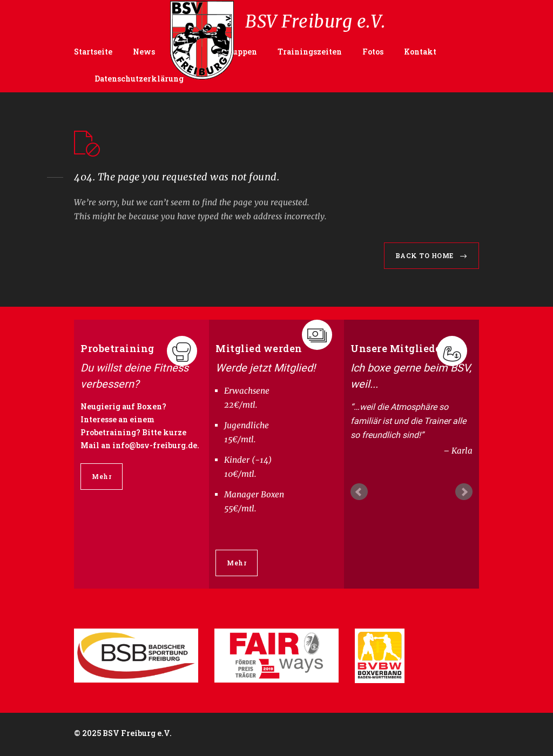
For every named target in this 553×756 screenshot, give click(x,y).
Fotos (373, 52)
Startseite (93, 52)
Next (464, 492)
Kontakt (420, 52)
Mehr (102, 476)
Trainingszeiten (310, 52)
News (144, 52)
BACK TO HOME (424, 255)
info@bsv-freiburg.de (155, 445)
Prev (359, 492)
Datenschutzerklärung (139, 79)
